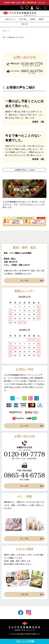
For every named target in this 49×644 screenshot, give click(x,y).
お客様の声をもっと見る (25, 170)
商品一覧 (25, 24)
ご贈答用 (41, 19)
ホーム (5, 31)
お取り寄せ (25, 594)
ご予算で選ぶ (22, 19)
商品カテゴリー (11, 19)
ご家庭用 (32, 19)
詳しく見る (25, 281)
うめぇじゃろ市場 (25, 641)
